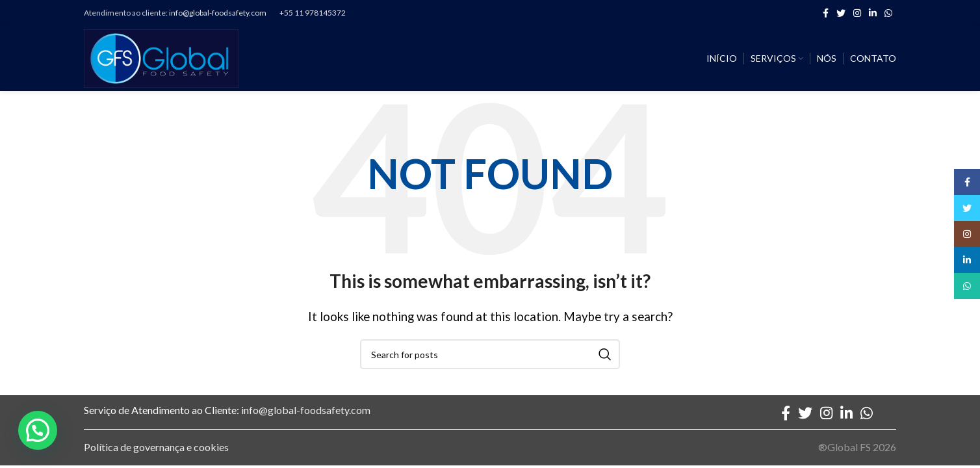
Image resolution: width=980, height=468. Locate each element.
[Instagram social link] (857, 13)
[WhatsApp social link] (888, 13)
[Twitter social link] (841, 13)
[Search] (490, 354)
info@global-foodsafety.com (218, 13)
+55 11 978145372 (313, 13)
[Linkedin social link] (873, 13)
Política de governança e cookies (156, 447)
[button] (38, 430)
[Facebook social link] (826, 13)
